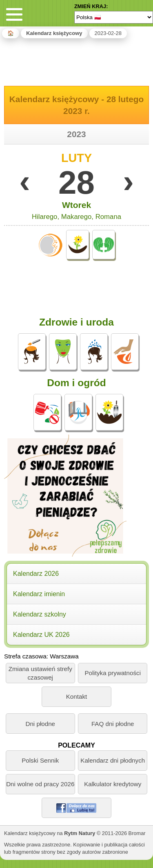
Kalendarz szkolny (40, 614)
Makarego (76, 217)
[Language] (114, 17)
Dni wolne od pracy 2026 (40, 784)
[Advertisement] (77, 61)
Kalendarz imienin (39, 594)
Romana (108, 217)
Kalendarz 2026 (36, 574)
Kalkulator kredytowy (113, 784)
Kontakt (77, 696)
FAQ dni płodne (113, 724)
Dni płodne (40, 724)
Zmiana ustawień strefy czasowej (40, 673)
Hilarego (45, 217)
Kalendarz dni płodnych (113, 760)
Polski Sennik (40, 760)
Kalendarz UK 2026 (41, 635)
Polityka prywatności (113, 673)
